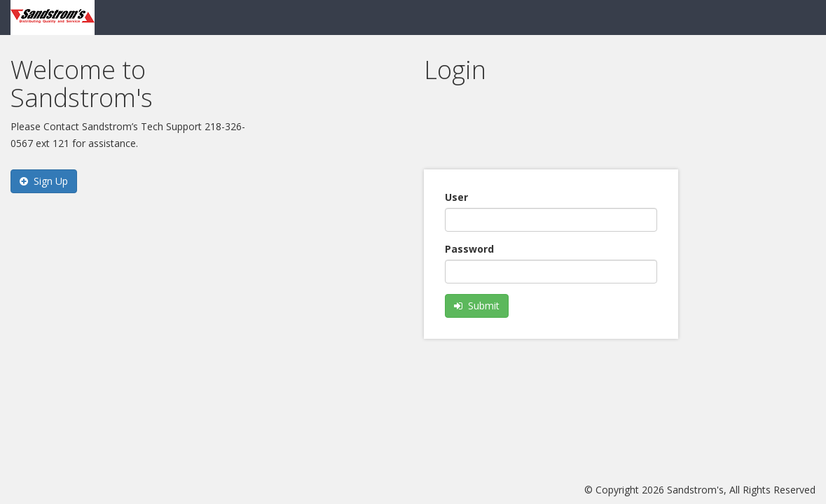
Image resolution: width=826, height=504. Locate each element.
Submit (477, 306)
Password (469, 249)
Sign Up (44, 181)
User (456, 197)
